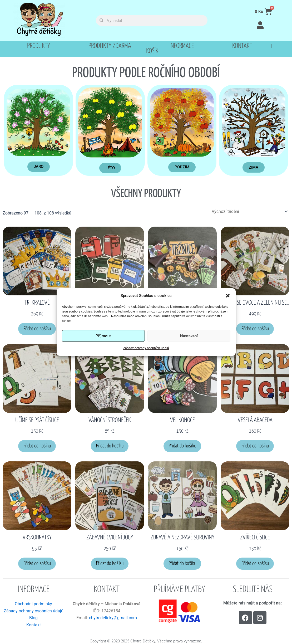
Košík (152, 51)
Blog (33, 618)
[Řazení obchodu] (249, 211)
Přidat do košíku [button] (37, 329)
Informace (182, 46)
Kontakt (242, 46)
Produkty (39, 46)
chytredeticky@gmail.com (113, 618)
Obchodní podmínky (33, 604)
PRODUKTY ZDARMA (110, 46)
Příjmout (103, 336)
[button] (228, 296)
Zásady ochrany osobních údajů (146, 348)
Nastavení (189, 336)
